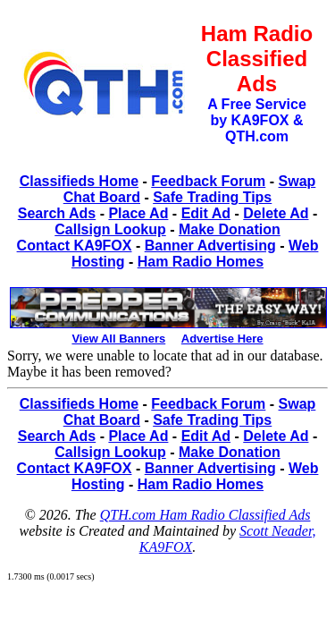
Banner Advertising (210, 246)
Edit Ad (206, 213)
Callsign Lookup (110, 229)
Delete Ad (276, 213)
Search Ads (57, 213)
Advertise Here (222, 339)
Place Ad (138, 213)
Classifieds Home (79, 181)
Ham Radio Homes (201, 262)
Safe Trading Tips (212, 197)
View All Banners (118, 339)
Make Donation (230, 229)
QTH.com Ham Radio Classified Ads (205, 515)
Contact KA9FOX (75, 246)
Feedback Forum (208, 181)
